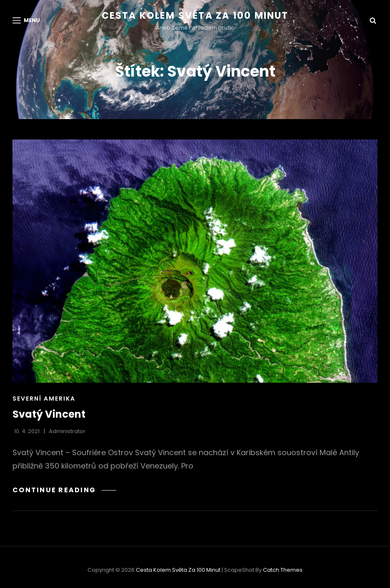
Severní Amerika (44, 399)
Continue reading (64, 490)
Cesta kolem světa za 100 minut (195, 16)
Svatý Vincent (49, 414)
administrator (67, 431)
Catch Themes (283, 570)
